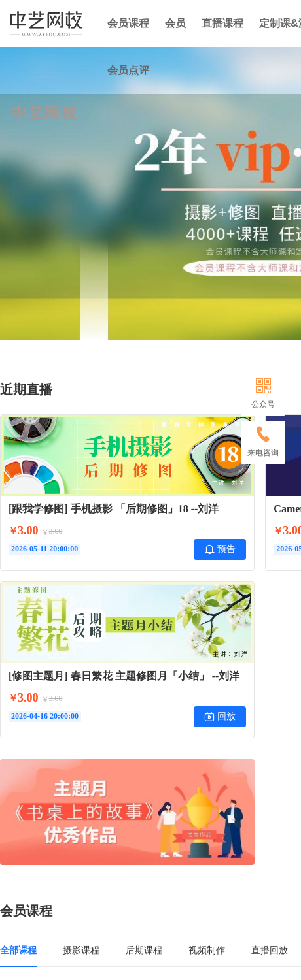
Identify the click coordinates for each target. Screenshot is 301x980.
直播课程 (222, 23)
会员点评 (128, 70)
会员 (175, 23)
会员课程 (128, 23)
